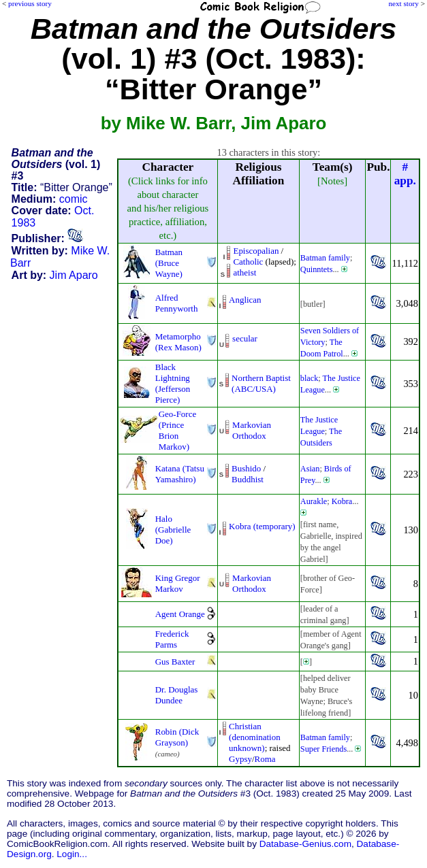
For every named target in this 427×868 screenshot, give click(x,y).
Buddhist (248, 479)
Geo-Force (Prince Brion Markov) (177, 430)
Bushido (246, 468)
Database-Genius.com (305, 844)
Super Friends (323, 749)
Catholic (248, 262)
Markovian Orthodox (252, 430)
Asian (310, 469)
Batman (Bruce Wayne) (169, 263)
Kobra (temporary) (262, 526)
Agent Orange (180, 614)
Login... (72, 854)
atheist (244, 272)
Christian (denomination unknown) (255, 737)
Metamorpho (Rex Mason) (178, 342)
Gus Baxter (175, 662)
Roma (265, 759)
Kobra (342, 501)
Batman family (325, 258)
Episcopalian (256, 251)
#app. (405, 174)
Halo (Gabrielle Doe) (173, 530)
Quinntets (317, 269)
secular (245, 338)
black (310, 378)
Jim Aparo (74, 275)
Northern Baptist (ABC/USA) (261, 383)
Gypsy (240, 759)
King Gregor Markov (178, 583)
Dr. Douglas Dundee (177, 695)
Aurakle (314, 501)
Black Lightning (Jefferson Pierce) (173, 383)
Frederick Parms (172, 639)
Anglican (245, 300)
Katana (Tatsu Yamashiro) (180, 474)
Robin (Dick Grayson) (177, 737)
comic (74, 199)
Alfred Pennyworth (177, 303)
